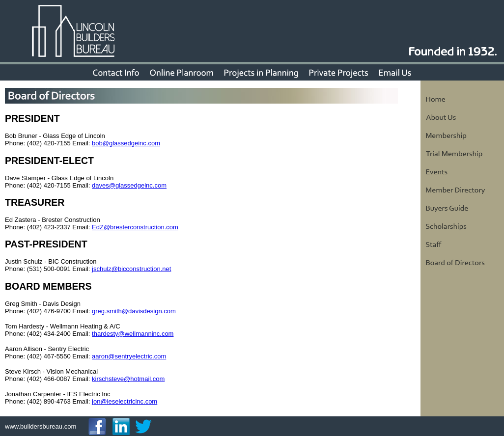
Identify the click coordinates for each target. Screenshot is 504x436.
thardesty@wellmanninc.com (133, 334)
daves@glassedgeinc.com (129, 185)
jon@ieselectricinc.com (125, 401)
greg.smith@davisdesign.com (134, 311)
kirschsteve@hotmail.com (128, 379)
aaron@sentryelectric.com (129, 356)
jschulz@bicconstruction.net (131, 269)
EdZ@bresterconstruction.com (135, 227)
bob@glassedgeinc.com (126, 143)
